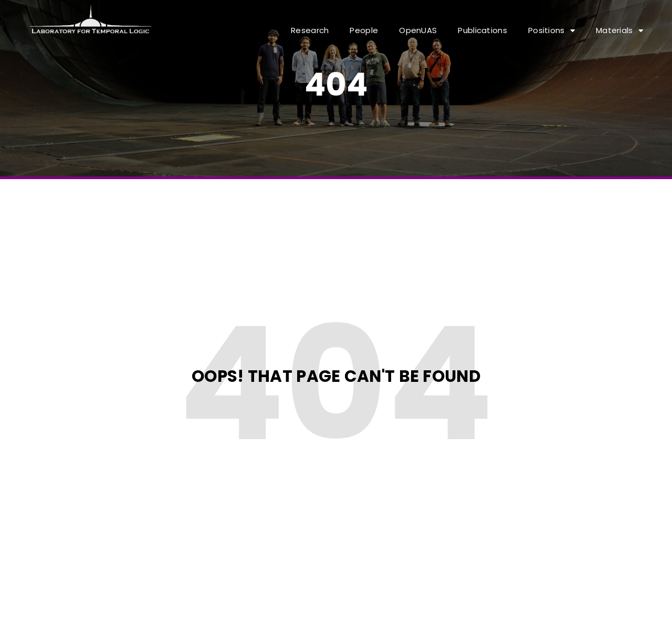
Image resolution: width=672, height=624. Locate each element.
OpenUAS (418, 30)
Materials (619, 31)
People (364, 30)
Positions (552, 31)
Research (310, 30)
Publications (482, 30)
